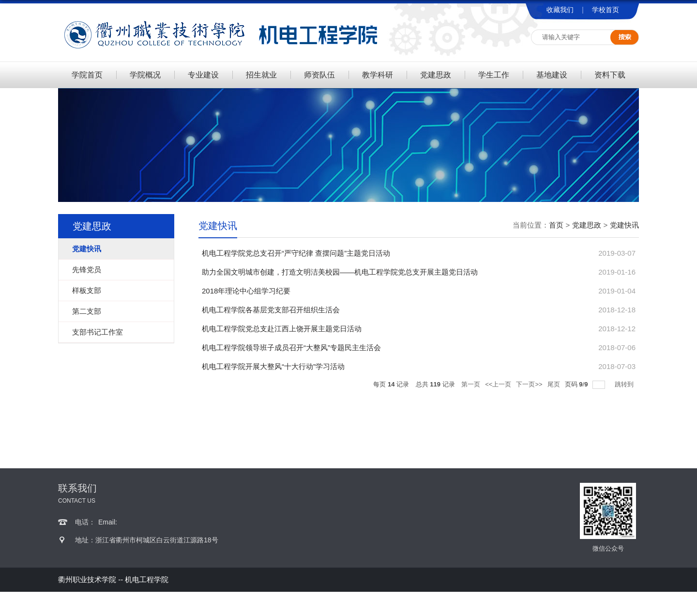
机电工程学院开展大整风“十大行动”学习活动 (273, 366)
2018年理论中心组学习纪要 (246, 291)
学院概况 (145, 75)
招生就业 (261, 75)
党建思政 (436, 75)
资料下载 (610, 75)
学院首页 (87, 75)
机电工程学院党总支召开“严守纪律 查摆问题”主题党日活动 (296, 253)
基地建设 (552, 75)
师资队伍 (319, 75)
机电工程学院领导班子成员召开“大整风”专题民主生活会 (291, 347)
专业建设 (203, 75)
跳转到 (625, 384)
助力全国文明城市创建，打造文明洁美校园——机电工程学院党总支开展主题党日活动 (340, 272)
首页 (556, 225)
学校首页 (606, 10)
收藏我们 (560, 10)
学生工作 (494, 75)
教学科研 (378, 75)
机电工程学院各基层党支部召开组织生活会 (271, 310)
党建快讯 (624, 225)
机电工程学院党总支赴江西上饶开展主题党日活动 (282, 329)
